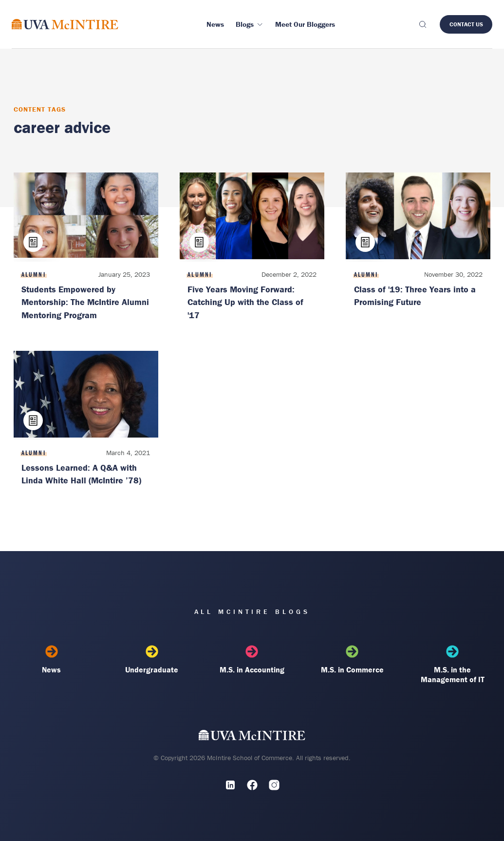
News (52, 660)
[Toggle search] (422, 24)
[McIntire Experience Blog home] (65, 24)
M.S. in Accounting (252, 660)
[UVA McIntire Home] (252, 737)
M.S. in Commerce (352, 660)
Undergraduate (152, 660)
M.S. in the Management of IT (453, 665)
